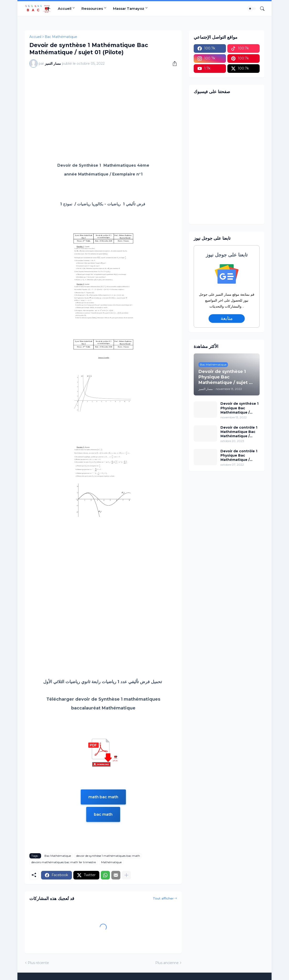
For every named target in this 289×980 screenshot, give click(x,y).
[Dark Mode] (252, 9)
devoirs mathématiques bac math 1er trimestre (64, 862)
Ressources (92, 8)
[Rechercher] (260, 9)
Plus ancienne (167, 963)
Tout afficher (163, 898)
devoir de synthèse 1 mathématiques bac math (108, 856)
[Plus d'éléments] (126, 875)
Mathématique (111, 862)
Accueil (65, 8)
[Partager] (173, 64)
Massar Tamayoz (129, 8)
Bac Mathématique (61, 37)
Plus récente (38, 963)
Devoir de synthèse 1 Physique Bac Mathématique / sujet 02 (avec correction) (239, 408)
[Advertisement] (103, 107)
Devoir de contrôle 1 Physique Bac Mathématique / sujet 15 (239, 455)
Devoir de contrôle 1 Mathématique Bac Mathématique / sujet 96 (239, 432)
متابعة (227, 318)
